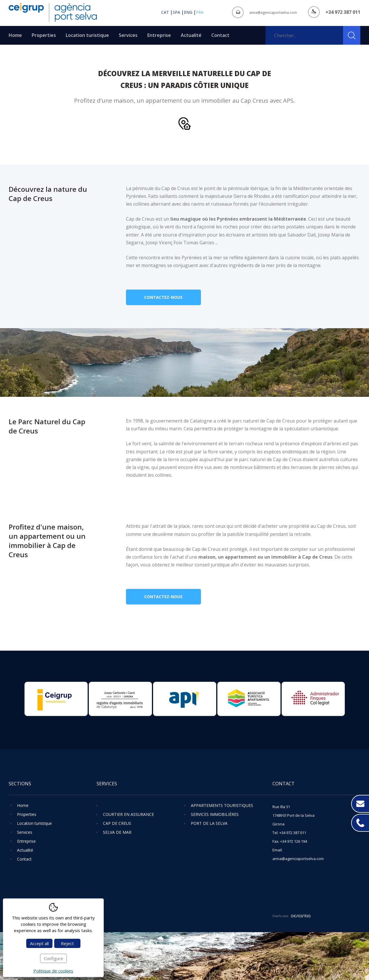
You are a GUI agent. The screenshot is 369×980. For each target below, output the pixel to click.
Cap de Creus (117, 823)
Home (15, 35)
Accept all (39, 943)
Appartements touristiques (222, 805)
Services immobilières (215, 814)
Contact (220, 35)
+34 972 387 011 (343, 12)
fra (200, 12)
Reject (67, 943)
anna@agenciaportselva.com (273, 13)
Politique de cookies (53, 971)
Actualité (191, 35)
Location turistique (87, 35)
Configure (53, 958)
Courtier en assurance (128, 814)
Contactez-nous (163, 297)
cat (165, 12)
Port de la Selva (209, 823)
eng (188, 12)
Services (128, 35)
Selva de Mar (117, 832)
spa (176, 12)
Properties (44, 35)
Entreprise (159, 35)
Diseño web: (291, 916)
